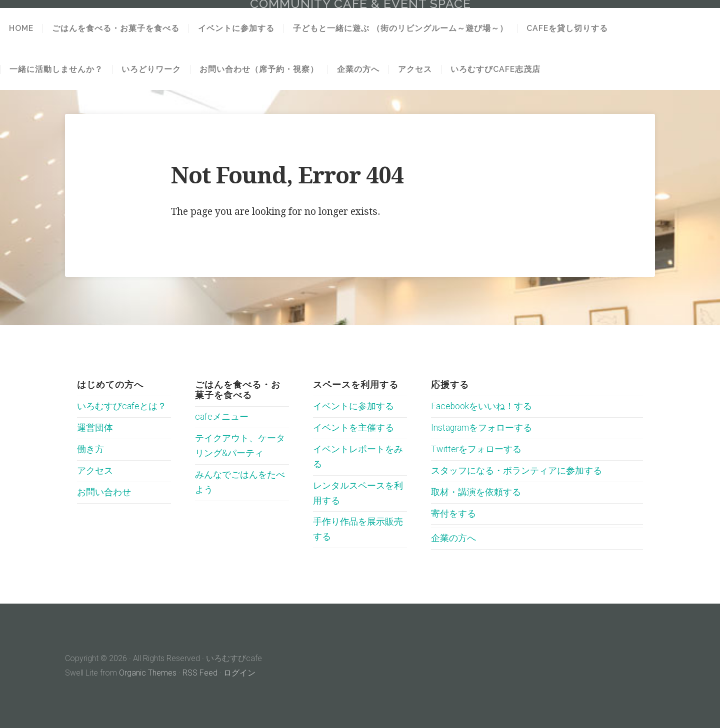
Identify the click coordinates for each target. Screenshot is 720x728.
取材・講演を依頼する (476, 492)
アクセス (415, 69)
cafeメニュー (222, 417)
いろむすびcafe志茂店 (495, 69)
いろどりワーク (151, 69)
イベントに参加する (236, 28)
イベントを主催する (353, 428)
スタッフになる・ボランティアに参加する (516, 471)
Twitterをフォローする (476, 449)
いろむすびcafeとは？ (122, 406)
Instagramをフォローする (481, 428)
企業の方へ (358, 69)
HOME (21, 28)
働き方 (90, 449)
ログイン (239, 673)
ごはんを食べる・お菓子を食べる (116, 28)
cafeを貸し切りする (567, 28)
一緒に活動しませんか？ (56, 69)
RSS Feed (200, 673)
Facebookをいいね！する (481, 406)
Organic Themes (148, 673)
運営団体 (95, 428)
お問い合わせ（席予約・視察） (259, 69)
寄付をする (453, 514)
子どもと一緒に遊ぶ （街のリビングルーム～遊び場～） (400, 28)
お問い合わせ (104, 492)
